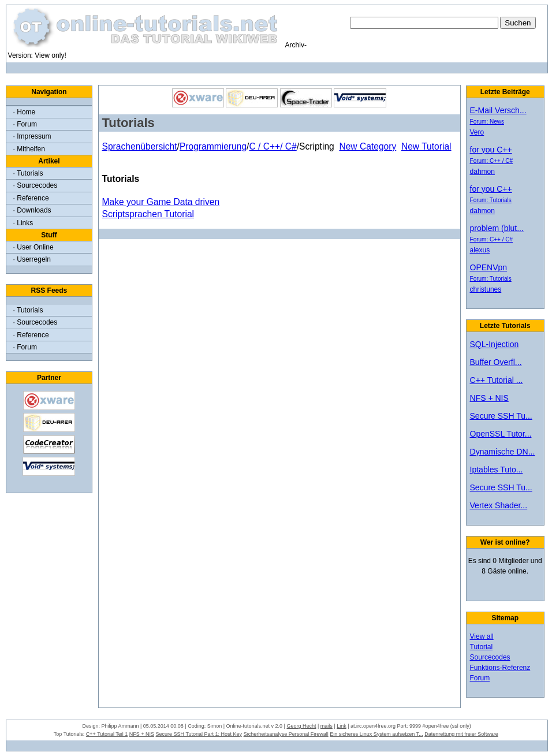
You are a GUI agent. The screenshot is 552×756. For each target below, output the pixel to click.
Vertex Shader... (499, 505)
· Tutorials (28, 173)
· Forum (25, 124)
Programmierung (213, 146)
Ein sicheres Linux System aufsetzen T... (376, 734)
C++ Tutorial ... (497, 380)
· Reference (31, 198)
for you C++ (491, 150)
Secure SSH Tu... (501, 416)
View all (482, 636)
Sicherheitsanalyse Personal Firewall (286, 734)
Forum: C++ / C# (491, 161)
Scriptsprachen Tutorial (148, 214)
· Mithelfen (29, 149)
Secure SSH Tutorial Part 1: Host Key (199, 734)
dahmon (482, 172)
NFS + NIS (489, 398)
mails (327, 726)
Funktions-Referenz (500, 668)
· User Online (33, 247)
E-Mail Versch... (498, 110)
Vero (477, 132)
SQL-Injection (495, 344)
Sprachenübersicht (140, 146)
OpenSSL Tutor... (501, 434)
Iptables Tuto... (497, 470)
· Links (23, 223)
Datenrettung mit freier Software (461, 734)
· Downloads (32, 210)
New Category (368, 146)
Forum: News (487, 122)
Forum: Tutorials (491, 200)
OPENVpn (489, 267)
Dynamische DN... (503, 452)
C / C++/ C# (273, 146)
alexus (480, 250)
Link (342, 726)
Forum (480, 678)
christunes (486, 289)
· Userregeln (32, 259)
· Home (25, 112)
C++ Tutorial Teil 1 (107, 734)
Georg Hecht (301, 726)
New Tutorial (426, 146)
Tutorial (482, 647)
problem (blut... (497, 228)
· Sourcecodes (36, 185)
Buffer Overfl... (496, 362)
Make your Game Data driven (161, 202)
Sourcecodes (490, 657)
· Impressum (32, 136)
